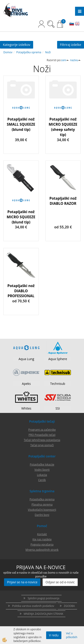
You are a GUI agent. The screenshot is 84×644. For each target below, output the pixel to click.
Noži (48, 52)
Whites (26, 408)
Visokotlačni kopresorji (42, 510)
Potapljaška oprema (29, 52)
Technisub (58, 384)
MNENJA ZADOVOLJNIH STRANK (44, 614)
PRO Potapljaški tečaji (42, 435)
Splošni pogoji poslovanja (43, 598)
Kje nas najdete (42, 539)
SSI (58, 408)
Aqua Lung (26, 359)
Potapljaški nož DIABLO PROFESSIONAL (21, 291)
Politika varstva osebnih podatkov (33, 606)
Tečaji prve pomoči (42, 445)
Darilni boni (42, 515)
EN (77, 24)
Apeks (26, 384)
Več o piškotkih (72, 635)
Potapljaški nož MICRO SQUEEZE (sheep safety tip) (63, 127)
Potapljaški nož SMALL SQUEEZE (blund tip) (21, 124)
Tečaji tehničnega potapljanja (42, 440)
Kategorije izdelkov (17, 45)
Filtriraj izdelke (71, 45)
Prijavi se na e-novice (22, 582)
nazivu (75, 60)
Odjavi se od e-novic (60, 582)
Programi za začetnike (42, 430)
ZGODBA (69, 606)
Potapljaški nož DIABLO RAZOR (63, 201)
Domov (8, 52)
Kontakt (42, 534)
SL (72, 24)
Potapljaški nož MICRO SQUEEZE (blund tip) (21, 217)
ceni (65, 60)
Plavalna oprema (42, 505)
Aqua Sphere (58, 359)
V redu (54, 635)
